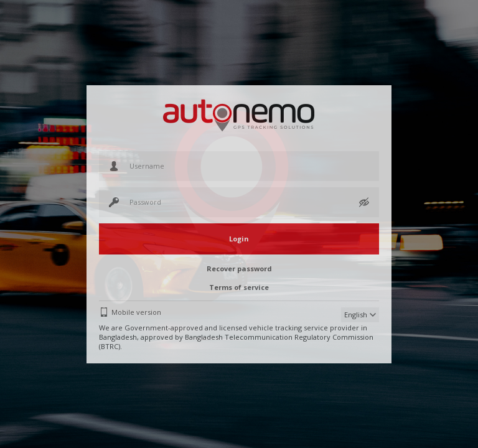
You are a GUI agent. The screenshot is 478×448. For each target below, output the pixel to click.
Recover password (239, 268)
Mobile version (136, 312)
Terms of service (239, 287)
